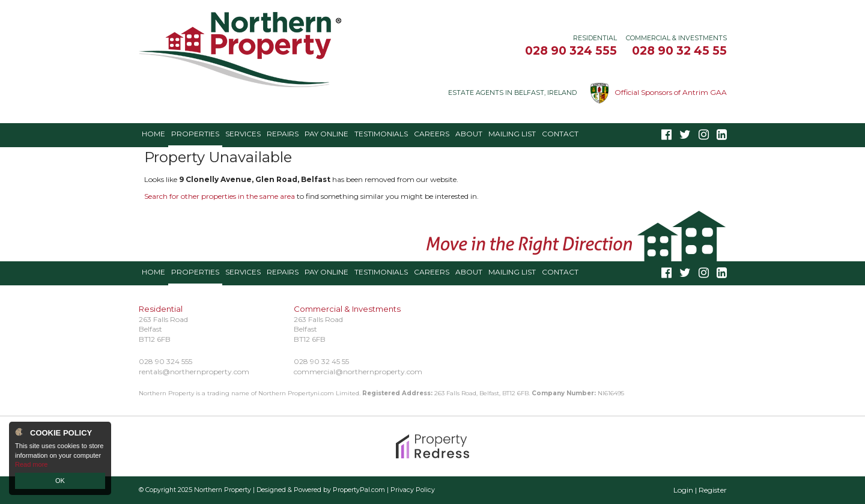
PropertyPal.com (359, 490)
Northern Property (223, 490)
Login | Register (700, 490)
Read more (31, 464)
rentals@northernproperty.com (194, 372)
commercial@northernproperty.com (358, 372)
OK (60, 481)
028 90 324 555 (571, 50)
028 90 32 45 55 (679, 50)
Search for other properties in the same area (220, 196)
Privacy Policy (413, 490)
